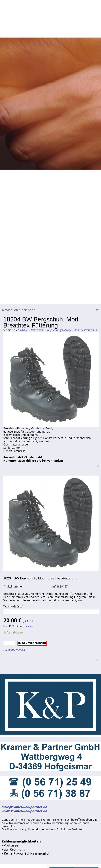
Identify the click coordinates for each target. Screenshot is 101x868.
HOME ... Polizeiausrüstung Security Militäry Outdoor (51, 330)
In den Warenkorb (32, 643)
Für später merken (14, 650)
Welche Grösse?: (14, 606)
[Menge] (9, 643)
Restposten (91, 330)
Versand (30, 626)
